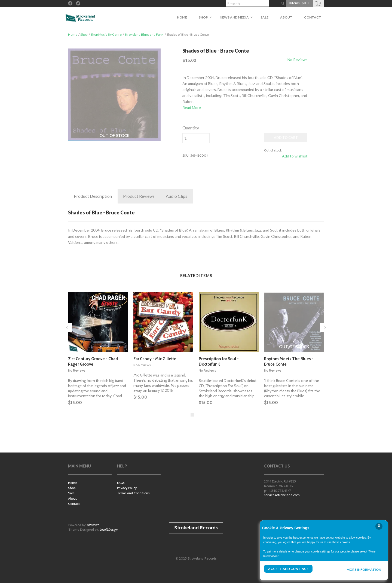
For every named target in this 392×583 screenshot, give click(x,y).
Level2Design (109, 529)
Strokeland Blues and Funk (144, 34)
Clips (177, 196)
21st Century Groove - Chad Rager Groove (93, 362)
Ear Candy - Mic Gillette (155, 359)
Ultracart (93, 525)
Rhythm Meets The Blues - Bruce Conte (289, 362)
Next (325, 327)
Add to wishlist (295, 156)
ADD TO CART (286, 138)
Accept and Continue (288, 569)
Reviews (139, 196)
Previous (67, 327)
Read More (192, 107)
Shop (84, 34)
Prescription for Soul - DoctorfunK (219, 362)
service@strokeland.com (282, 495)
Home (73, 34)
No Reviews (298, 60)
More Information (364, 570)
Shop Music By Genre (106, 34)
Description (93, 196)
